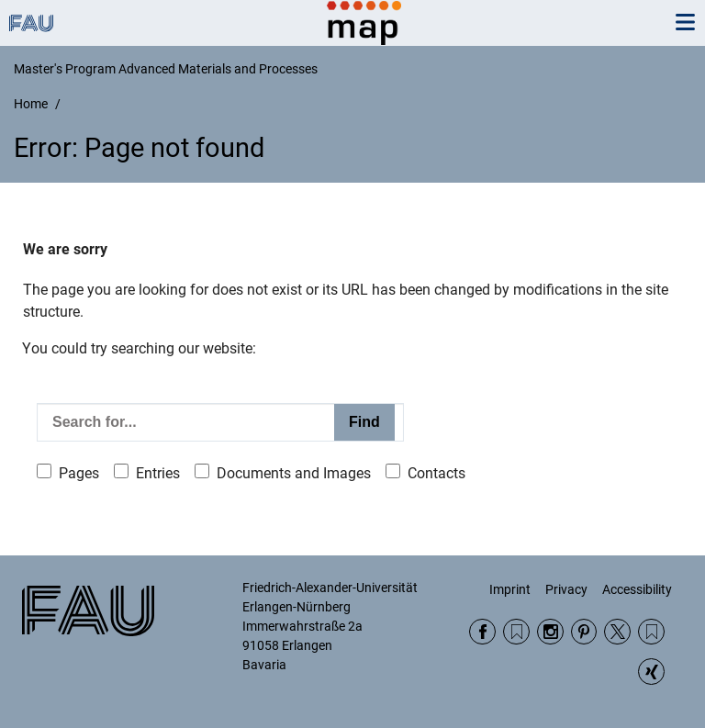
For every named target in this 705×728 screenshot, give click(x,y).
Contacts (436, 473)
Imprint (510, 589)
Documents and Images (294, 473)
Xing (651, 672)
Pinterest (584, 632)
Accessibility (637, 589)
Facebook (482, 632)
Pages (79, 473)
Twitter (617, 632)
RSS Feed (516, 632)
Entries (158, 473)
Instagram (550, 632)
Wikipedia (651, 632)
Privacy (566, 589)
